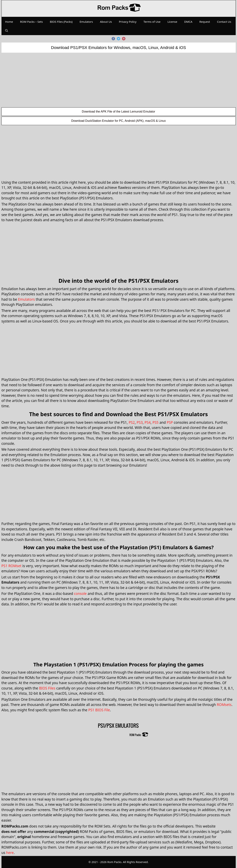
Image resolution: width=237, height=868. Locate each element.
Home (9, 22)
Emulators (86, 22)
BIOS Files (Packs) (61, 22)
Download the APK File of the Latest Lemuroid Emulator (118, 112)
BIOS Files (47, 688)
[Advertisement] (118, 80)
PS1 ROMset (11, 566)
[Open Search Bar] (7, 30)
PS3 (140, 422)
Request (205, 22)
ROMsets (224, 705)
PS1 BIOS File (99, 710)
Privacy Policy (128, 22)
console (80, 594)
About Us (106, 22)
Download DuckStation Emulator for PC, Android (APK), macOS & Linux (118, 121)
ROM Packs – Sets (31, 22)
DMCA (188, 22)
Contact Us (224, 22)
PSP (170, 422)
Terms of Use (152, 22)
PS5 (155, 422)
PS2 (132, 422)
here (10, 853)
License (172, 22)
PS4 (148, 422)
